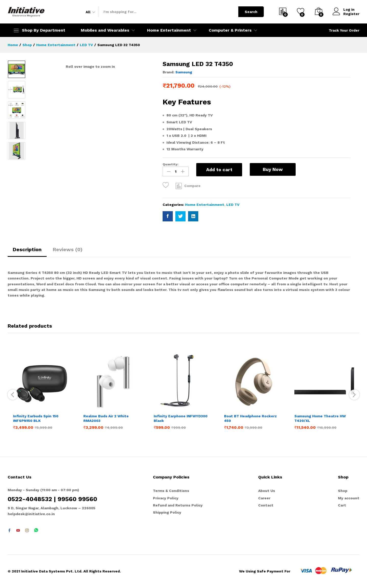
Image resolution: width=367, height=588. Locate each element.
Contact (266, 505)
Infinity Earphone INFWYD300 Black (181, 418)
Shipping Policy (167, 512)
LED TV (233, 205)
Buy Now (273, 169)
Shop (343, 491)
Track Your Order (344, 30)
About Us (267, 491)
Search (251, 12)
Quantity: (171, 164)
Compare (192, 186)
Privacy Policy (166, 498)
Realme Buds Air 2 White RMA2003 (106, 418)
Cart (342, 505)
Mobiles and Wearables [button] (105, 30)
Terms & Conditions (171, 491)
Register (351, 14)
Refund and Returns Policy (178, 505)
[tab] (27, 252)
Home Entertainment (205, 205)
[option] (17, 69)
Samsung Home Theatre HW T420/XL (320, 418)
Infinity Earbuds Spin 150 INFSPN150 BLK (36, 418)
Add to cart (219, 170)
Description (27, 249)
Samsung (184, 72)
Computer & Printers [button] (230, 30)
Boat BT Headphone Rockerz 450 (250, 418)
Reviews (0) (68, 249)
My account (349, 498)
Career (264, 498)
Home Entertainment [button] (169, 30)
